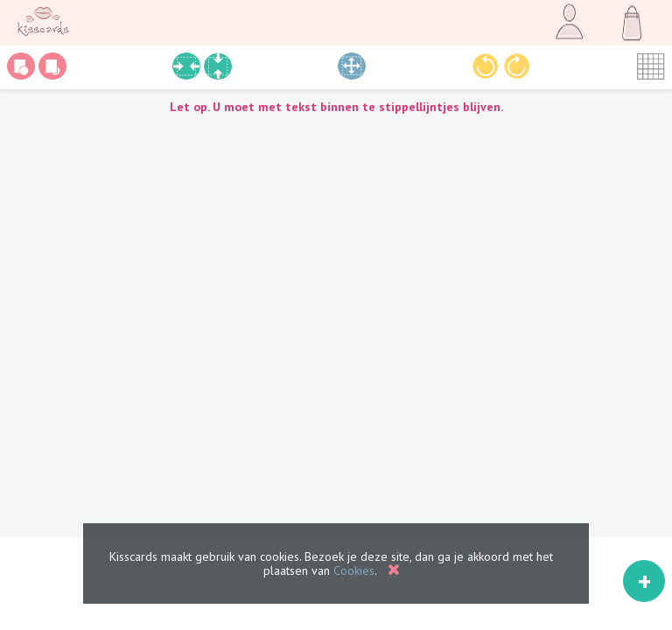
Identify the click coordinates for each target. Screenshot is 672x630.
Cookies (354, 570)
